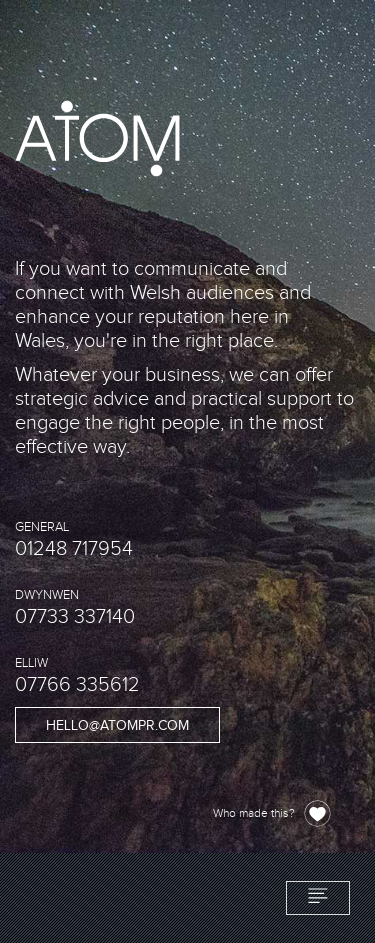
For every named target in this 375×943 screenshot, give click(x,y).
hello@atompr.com (117, 726)
